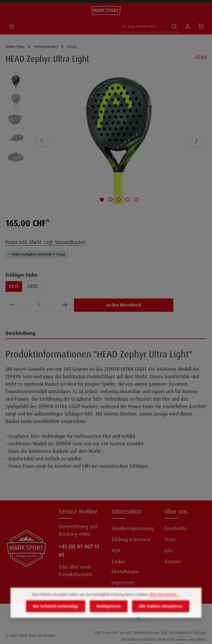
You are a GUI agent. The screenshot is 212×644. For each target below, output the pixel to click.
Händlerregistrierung (133, 529)
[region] (106, 141)
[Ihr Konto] (188, 26)
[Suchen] (174, 26)
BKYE (14, 286)
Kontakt (173, 562)
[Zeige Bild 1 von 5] (102, 200)
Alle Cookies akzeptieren (161, 614)
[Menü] (11, 26)
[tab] (106, 334)
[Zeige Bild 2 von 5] (111, 200)
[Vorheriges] (42, 141)
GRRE (33, 286)
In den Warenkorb (124, 305)
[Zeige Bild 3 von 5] (119, 200)
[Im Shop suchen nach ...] (143, 26)
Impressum (123, 583)
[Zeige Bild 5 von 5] (136, 200)
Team (170, 540)
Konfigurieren (109, 614)
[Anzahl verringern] (12, 305)
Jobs (169, 551)
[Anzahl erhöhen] (65, 305)
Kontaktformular (75, 574)
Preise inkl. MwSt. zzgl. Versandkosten (46, 242)
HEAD (201, 57)
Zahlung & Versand (131, 540)
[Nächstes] (196, 141)
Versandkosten (181, 633)
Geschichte (176, 529)
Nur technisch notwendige (56, 614)
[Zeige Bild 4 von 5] (128, 200)
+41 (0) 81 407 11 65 (79, 551)
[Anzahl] (39, 305)
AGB (116, 551)
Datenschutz (124, 594)
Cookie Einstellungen (125, 567)
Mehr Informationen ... (165, 603)
